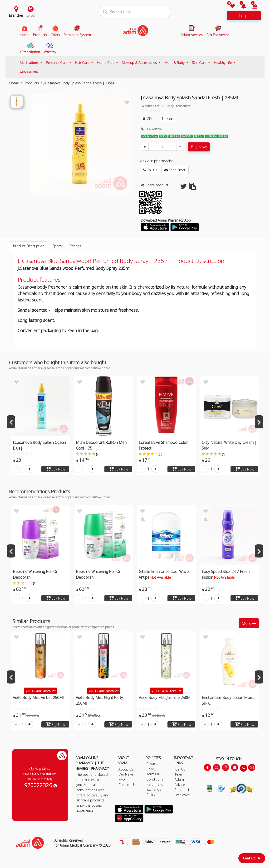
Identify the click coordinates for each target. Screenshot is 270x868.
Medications (30, 63)
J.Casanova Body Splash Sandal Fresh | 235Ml (79, 83)
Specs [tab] (57, 246)
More (249, 623)
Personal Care (57, 63)
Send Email (175, 170)
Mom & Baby (175, 63)
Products (31, 83)
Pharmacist (183, 790)
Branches (16, 15)
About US (126, 769)
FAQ (122, 779)
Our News (126, 774)
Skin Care (200, 63)
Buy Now (199, 147)
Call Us (150, 170)
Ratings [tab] (75, 246)
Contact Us (252, 858)
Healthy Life (223, 63)
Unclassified (29, 71)
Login (244, 16)
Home (14, 83)
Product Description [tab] (29, 246)
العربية (31, 15)
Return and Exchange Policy (155, 790)
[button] (241, 7)
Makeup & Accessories (140, 63)
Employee (182, 795)
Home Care (106, 63)
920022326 (40, 785)
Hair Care (83, 63)
